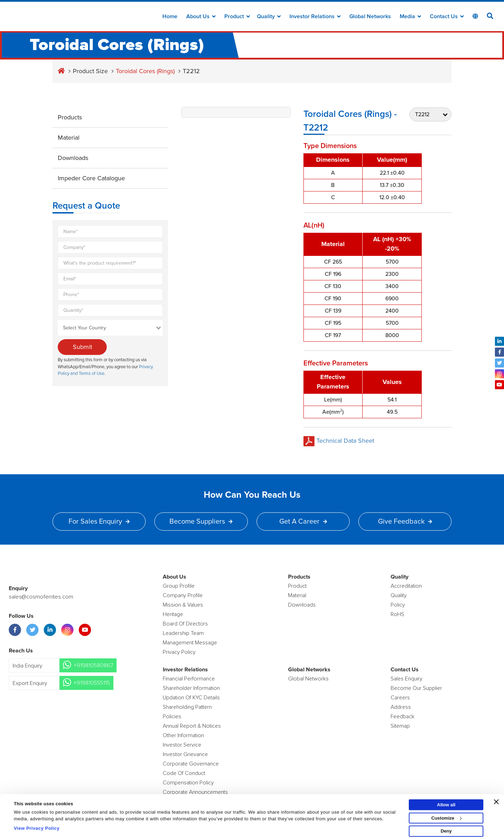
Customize (446, 815)
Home (170, 16)
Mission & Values (183, 605)
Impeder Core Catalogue (91, 178)
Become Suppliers (201, 522)
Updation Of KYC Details (191, 698)
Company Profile (183, 595)
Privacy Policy (179, 652)
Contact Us (447, 16)
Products (70, 117)
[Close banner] (496, 799)
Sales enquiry (407, 679)
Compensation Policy (188, 783)
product (297, 586)
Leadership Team (183, 633)
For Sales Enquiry (99, 522)
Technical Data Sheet (339, 441)
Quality (269, 16)
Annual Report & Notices (192, 726)
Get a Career (303, 522)
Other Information (183, 735)
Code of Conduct (184, 773)
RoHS (397, 614)
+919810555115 (92, 683)
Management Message (190, 643)
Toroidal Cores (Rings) (145, 71)
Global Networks (370, 16)
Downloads (73, 158)
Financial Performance (189, 679)
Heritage (173, 614)
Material (69, 138)
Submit (82, 347)
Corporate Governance (191, 764)
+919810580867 (93, 665)
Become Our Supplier (416, 688)
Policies (172, 716)
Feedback (402, 716)
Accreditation (406, 586)
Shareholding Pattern (187, 707)
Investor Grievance (185, 754)
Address (401, 707)
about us (201, 16)
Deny (446, 828)
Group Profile (179, 586)
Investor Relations (315, 16)
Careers (400, 698)
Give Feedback (405, 522)
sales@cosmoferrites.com (40, 597)
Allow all (446, 802)
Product (237, 16)
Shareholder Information (191, 688)
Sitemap (400, 726)
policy (398, 605)
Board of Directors (185, 624)
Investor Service (182, 745)
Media (410, 16)
